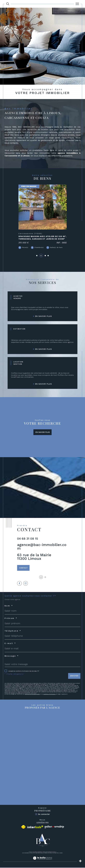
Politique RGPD (55, 853)
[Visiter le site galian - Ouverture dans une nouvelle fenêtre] (54, 827)
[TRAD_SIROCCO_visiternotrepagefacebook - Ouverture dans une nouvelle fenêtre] (19, 584)
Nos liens (50, 853)
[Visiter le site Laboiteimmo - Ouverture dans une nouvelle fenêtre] (42, 861)
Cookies (61, 853)
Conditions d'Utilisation (50, 694)
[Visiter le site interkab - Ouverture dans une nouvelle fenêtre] (35, 827)
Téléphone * (13, 631)
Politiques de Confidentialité (32, 694)
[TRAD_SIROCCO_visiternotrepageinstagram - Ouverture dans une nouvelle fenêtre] (26, 584)
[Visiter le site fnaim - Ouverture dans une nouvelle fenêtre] (23, 827)
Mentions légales (40, 853)
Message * (12, 656)
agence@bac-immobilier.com (42, 547)
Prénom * (11, 619)
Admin (46, 853)
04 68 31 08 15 (28, 539)
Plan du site (32, 853)
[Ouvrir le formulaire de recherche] (8, 4)
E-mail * (10, 644)
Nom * (9, 606)
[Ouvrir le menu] (77, 4)
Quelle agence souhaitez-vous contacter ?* (30, 596)
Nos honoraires (26, 853)
